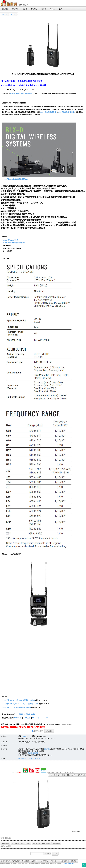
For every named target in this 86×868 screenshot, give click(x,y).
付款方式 (71, 775)
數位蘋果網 (6, 861)
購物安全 (54, 861)
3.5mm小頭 (36, 718)
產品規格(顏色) (33, 753)
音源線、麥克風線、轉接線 (27, 714)
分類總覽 (56, 844)
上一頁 (53, 775)
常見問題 (73, 861)
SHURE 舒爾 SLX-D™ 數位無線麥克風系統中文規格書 (18, 700)
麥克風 (13, 14)
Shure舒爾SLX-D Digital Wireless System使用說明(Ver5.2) (20, 704)
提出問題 (47, 749)
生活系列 (4, 14)
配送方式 (81, 775)
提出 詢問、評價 (35, 759)
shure (25, 736)
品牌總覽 (36, 844)
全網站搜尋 (22, 759)
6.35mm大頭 (45, 718)
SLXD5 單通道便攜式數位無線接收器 (14, 243)
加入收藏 (61, 775)
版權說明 (64, 861)
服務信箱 (68, 864)
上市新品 (15, 844)
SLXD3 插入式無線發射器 (48, 112)
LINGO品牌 (26, 844)
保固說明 (45, 861)
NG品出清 (46, 844)
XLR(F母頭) (18, 718)
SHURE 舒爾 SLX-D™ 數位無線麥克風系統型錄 (16, 708)
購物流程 (16, 861)
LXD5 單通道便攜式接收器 (66, 112)
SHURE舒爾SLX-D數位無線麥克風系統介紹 (15, 179)
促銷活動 (6, 844)
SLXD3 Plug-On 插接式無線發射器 (21, 94)
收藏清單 (26, 861)
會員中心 (35, 861)
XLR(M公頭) (27, 718)
